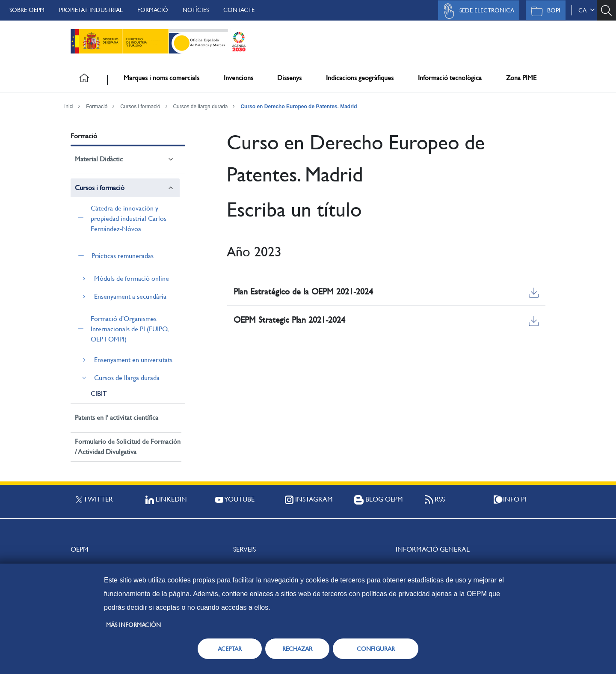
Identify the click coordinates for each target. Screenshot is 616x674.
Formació (153, 10)
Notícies (196, 10)
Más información (133, 625)
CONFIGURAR (376, 649)
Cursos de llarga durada (200, 107)
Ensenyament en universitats (133, 360)
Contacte (239, 10)
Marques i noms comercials (161, 78)
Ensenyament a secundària (130, 296)
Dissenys (289, 78)
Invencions (238, 78)
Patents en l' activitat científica (117, 417)
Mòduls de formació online (132, 278)
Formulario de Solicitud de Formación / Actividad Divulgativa (128, 447)
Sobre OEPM (27, 10)
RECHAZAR (297, 649)
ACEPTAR (230, 649)
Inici (69, 107)
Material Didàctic (99, 159)
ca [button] (586, 10)
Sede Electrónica (477, 11)
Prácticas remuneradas (123, 256)
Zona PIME (521, 78)
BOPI (543, 11)
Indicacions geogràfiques (360, 78)
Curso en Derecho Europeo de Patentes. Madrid (299, 107)
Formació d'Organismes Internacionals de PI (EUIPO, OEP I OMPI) (129, 329)
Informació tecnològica (450, 78)
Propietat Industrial (91, 10)
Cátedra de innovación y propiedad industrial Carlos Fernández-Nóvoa (129, 218)
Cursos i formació (140, 107)
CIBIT (99, 393)
